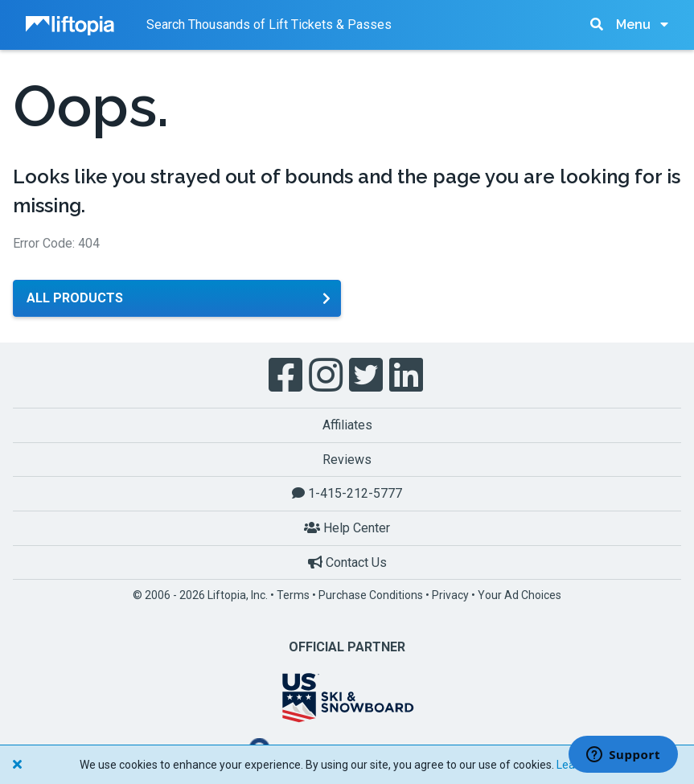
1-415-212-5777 (347, 493)
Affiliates (347, 425)
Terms (293, 595)
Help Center (347, 528)
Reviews (347, 460)
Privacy (450, 595)
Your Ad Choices (519, 595)
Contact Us (347, 562)
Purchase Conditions (371, 595)
